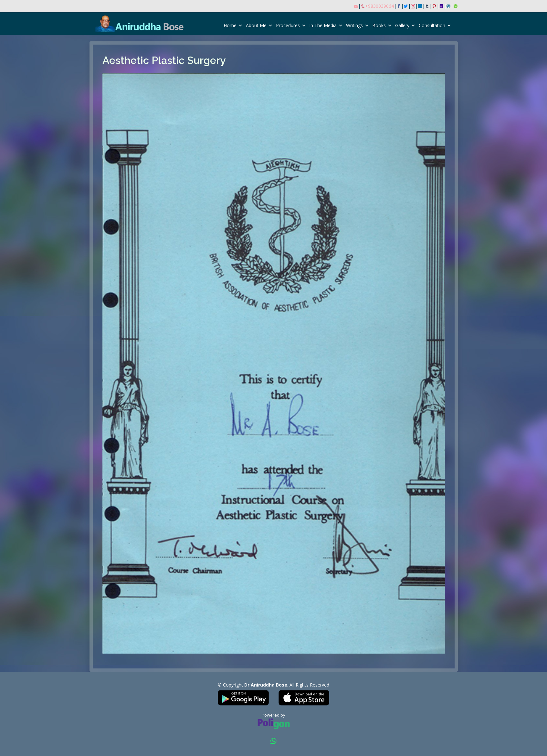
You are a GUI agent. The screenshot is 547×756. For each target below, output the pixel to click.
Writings (354, 25)
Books (379, 25)
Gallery (402, 25)
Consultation (432, 25)
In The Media (323, 25)
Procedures (288, 25)
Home (230, 25)
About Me (256, 25)
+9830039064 (379, 6)
